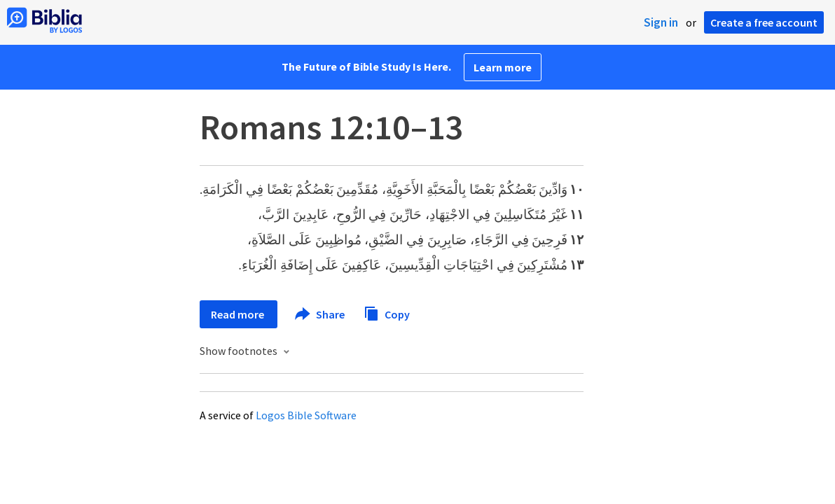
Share (320, 314)
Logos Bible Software (306, 415)
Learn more (503, 67)
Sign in (661, 22)
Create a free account (764, 22)
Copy (387, 313)
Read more (239, 314)
